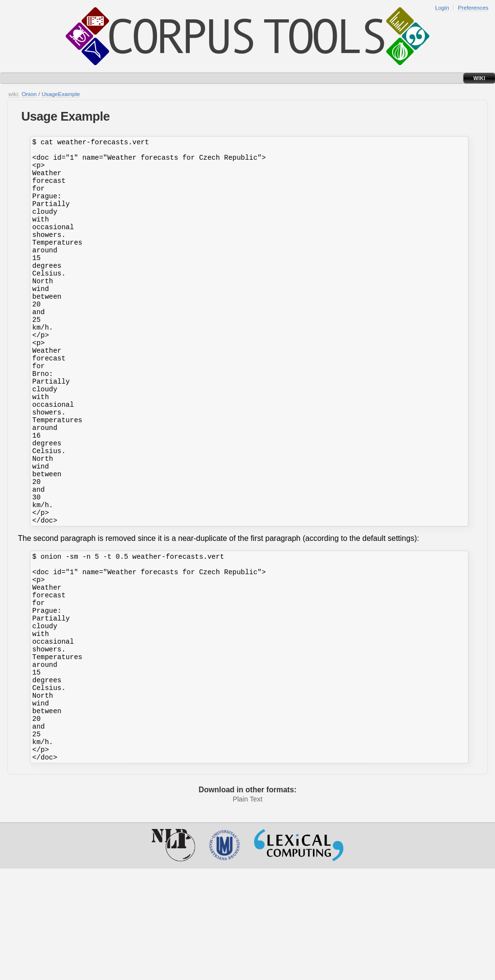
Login (442, 7)
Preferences (473, 7)
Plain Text (248, 911)
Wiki (479, 78)
